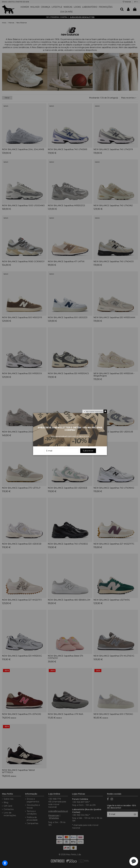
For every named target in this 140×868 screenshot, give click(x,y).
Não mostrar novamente (94, 412)
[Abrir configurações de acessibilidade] (5, 863)
